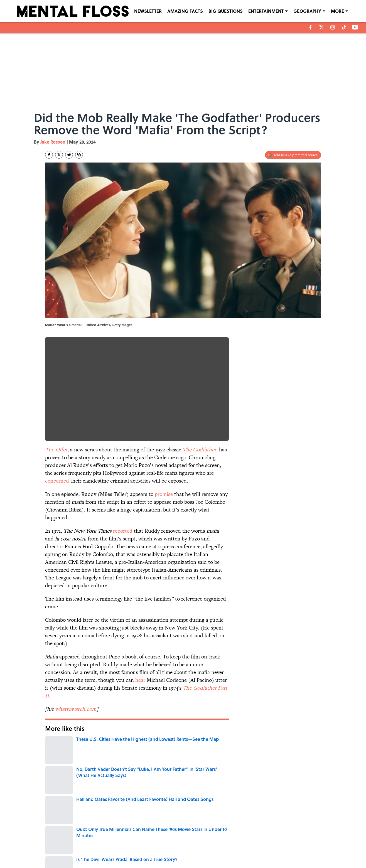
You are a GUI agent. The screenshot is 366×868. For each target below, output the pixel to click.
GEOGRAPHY (307, 11)
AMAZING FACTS (185, 11)
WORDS (132, 764)
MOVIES (151, 764)
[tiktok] (344, 27)
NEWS (53, 778)
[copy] (79, 155)
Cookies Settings (288, 849)
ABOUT (70, 841)
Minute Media (172, 863)
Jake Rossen (53, 142)
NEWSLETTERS (193, 841)
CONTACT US (127, 841)
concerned (57, 481)
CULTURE (54, 764)
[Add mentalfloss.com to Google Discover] (293, 155)
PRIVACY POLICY (240, 841)
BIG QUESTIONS (226, 11)
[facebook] (310, 27)
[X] (321, 27)
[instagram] (333, 27)
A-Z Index (235, 849)
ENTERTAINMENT (266, 11)
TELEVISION (173, 764)
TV (196, 764)
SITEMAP (189, 849)
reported (123, 531)
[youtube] (355, 27)
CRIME (215, 764)
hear (140, 680)
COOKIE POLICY (288, 841)
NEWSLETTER (148, 11)
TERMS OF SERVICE (80, 849)
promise (164, 494)
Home (51, 803)
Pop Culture (77, 764)
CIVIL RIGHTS (77, 778)
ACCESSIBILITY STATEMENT (138, 849)
